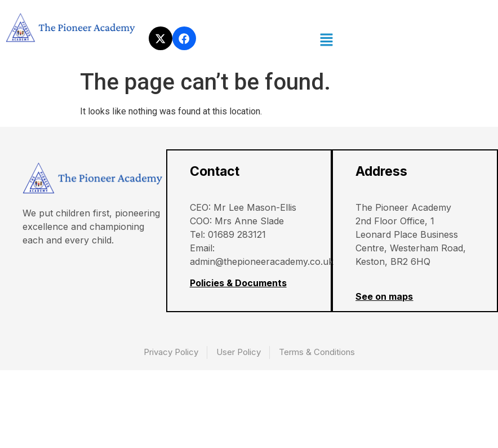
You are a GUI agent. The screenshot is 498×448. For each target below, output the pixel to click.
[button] (327, 41)
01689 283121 (237, 235)
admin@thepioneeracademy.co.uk (262, 262)
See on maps (385, 297)
